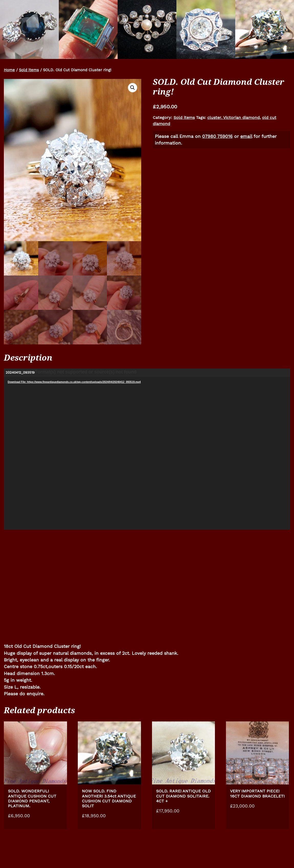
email (246, 136)
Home (9, 70)
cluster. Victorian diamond (233, 118)
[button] (133, 88)
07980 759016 (217, 136)
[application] (147, 449)
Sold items (29, 70)
